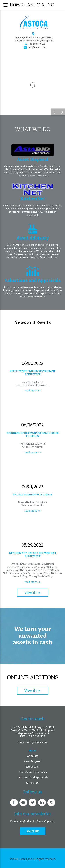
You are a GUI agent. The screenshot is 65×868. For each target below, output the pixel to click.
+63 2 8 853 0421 (37, 44)
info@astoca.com (37, 47)
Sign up (33, 831)
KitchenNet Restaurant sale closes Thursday (32, 434)
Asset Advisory (33, 238)
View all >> (32, 593)
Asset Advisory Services (33, 772)
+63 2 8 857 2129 (36, 736)
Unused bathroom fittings (33, 494)
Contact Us (32, 783)
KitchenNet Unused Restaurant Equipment (33, 373)
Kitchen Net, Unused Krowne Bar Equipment (32, 555)
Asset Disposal (33, 159)
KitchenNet (33, 199)
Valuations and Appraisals (32, 280)
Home (32, 750)
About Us (33, 756)
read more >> (33, 391)
